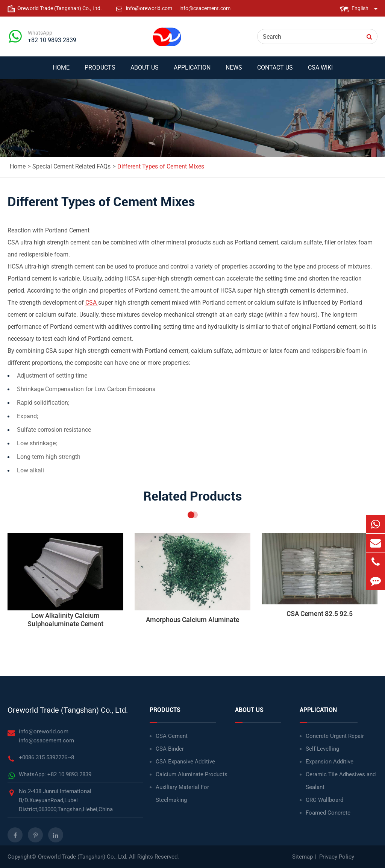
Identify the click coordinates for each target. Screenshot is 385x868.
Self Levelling (322, 749)
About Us (145, 71)
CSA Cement (172, 736)
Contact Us (275, 71)
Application (192, 71)
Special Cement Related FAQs (71, 166)
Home (61, 71)
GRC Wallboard (324, 800)
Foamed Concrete (328, 813)
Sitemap (302, 857)
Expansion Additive (330, 762)
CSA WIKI (320, 71)
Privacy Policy (337, 857)
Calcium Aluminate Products (192, 774)
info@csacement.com (205, 8)
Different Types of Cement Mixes (161, 166)
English (360, 8)
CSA (92, 303)
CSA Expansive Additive (185, 762)
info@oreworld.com (150, 8)
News (234, 71)
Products (100, 71)
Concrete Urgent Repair (335, 736)
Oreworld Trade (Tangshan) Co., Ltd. (68, 710)
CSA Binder (170, 749)
